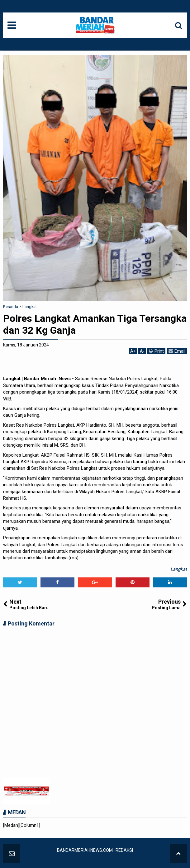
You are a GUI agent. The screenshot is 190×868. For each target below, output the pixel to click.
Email (177, 351)
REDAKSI (124, 850)
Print (156, 351)
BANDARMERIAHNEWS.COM (85, 850)
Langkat (179, 569)
